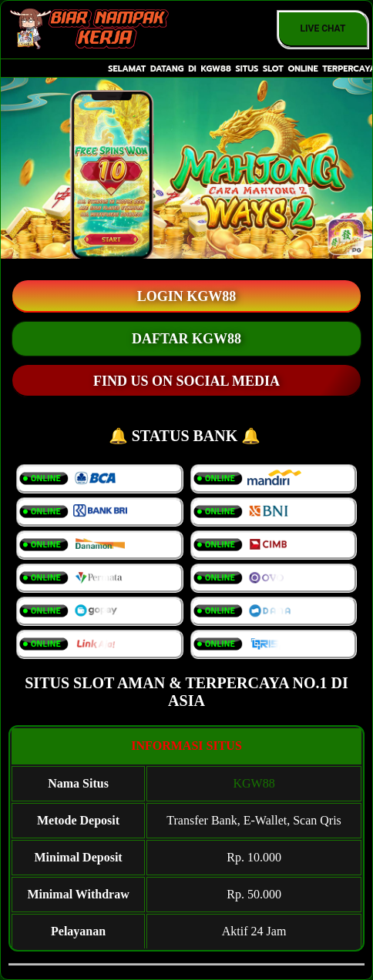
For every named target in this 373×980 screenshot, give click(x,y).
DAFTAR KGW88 (186, 339)
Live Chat (323, 28)
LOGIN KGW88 (187, 296)
